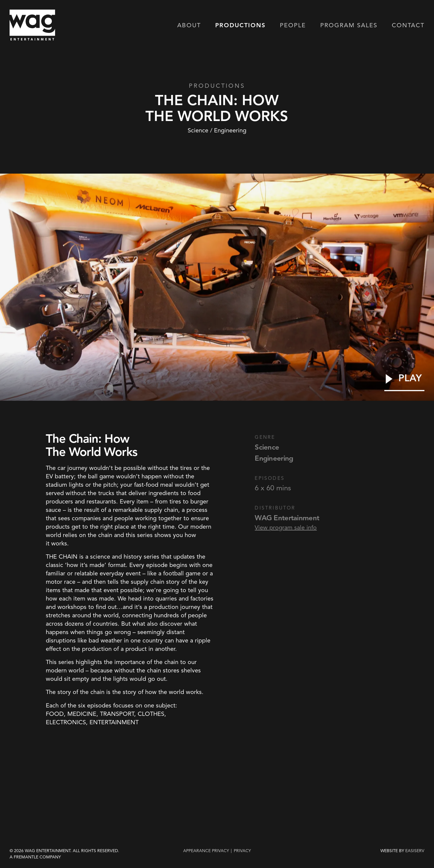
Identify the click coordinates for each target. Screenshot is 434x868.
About (189, 26)
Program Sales (349, 26)
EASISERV (415, 851)
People (293, 26)
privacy (242, 851)
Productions (240, 26)
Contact (408, 26)
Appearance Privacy (206, 851)
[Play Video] (404, 382)
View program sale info (286, 527)
